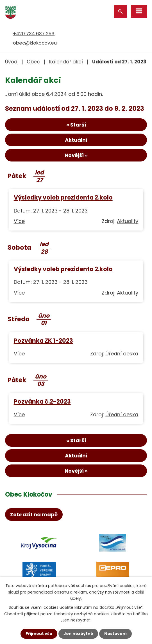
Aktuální (76, 140)
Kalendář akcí (66, 62)
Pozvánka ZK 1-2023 (43, 341)
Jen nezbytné (78, 634)
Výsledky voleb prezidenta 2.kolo (63, 197)
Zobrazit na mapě (34, 514)
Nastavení (115, 634)
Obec (33, 62)
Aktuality (128, 221)
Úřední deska (122, 354)
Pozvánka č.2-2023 (42, 401)
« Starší (76, 125)
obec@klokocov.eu (35, 43)
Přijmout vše (39, 634)
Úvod (11, 62)
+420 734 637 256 (34, 34)
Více (19, 221)
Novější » (76, 155)
